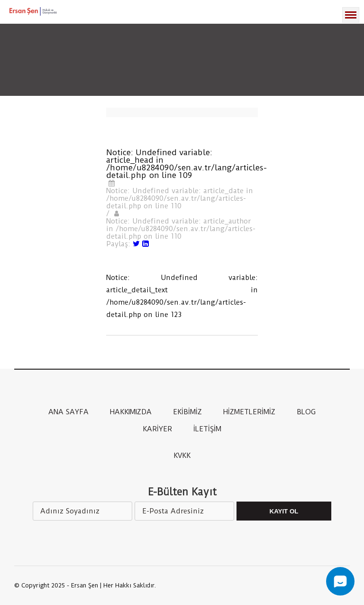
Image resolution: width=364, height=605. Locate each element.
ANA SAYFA (68, 412)
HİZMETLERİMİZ (249, 412)
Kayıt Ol (284, 511)
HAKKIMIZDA (131, 412)
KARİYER (157, 429)
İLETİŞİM (207, 429)
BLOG (306, 412)
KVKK (182, 456)
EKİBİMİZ (187, 412)
